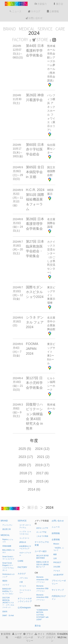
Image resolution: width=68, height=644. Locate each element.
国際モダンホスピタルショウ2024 (35, 292)
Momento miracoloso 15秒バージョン (42, 580)
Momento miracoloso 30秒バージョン (42, 588)
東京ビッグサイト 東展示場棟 (51, 295)
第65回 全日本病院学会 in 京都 (35, 172)
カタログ (34, 11)
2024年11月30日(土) (17, 99)
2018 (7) (26, 473)
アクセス (57, 571)
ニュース (15, 11)
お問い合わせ (34, 18)
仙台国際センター (51, 149)
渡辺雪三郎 (7, 529)
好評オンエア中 (42, 528)
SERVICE (45, 29)
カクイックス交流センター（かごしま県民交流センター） (51, 257)
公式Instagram (24, 608)
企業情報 (53, 11)
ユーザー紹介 (41, 551)
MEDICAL (27, 29)
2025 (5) (25, 449)
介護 (21, 582)
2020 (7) (25, 465)
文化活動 (57, 567)
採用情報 (56, 533)
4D (7, 546)
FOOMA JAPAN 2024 (32, 349)
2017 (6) (42, 473)
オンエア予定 (41, 532)
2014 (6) (34, 489)
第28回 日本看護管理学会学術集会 (35, 224)
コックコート (24, 538)
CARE (60, 29)
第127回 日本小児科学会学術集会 (34, 383)
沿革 (55, 558)
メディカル (24, 578)
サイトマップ (58, 590)
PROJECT (57, 562)
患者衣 (5, 612)
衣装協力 (40, 4)
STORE (40, 40)
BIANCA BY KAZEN (8, 591)
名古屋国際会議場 (51, 223)
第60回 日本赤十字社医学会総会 (35, 149)
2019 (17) (42, 465)
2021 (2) (43, 457)
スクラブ (6, 585)
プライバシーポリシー (28, 637)
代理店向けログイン (51, 637)
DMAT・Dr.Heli (8, 616)
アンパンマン (7, 525)
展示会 (58, 4)
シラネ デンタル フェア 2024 (35, 322)
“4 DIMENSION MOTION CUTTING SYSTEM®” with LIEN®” (42, 615)
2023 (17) (26, 457)
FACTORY (20, 40)
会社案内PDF (58, 575)
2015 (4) (42, 481)
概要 (55, 554)
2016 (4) (26, 481)
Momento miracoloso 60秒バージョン (42, 597)
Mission (56, 544)
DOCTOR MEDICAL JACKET (8, 603)
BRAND (9, 29)
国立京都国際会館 (51, 171)
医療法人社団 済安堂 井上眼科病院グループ (42, 564)
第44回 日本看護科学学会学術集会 (35, 50)
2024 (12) (42, 449)
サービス (23, 586)
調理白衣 (23, 542)
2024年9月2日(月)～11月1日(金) (18, 198)
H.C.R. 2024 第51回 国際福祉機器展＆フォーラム (35, 199)
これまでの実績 (42, 536)
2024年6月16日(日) (18, 321)
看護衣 (5, 581)
